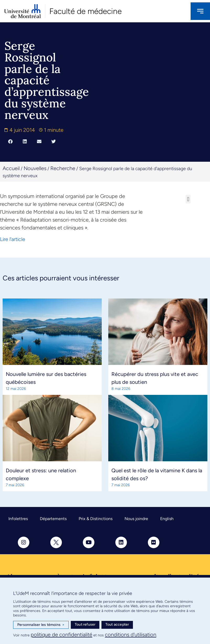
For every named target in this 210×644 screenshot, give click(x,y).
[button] (10, 142)
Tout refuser (85, 624)
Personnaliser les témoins (41, 625)
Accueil (11, 168)
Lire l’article (13, 239)
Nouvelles (35, 168)
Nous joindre (136, 519)
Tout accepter (117, 624)
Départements (53, 519)
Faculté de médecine (85, 11)
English (167, 519)
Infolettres (18, 519)
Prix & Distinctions (96, 519)
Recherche (63, 168)
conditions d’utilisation (131, 635)
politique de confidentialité (61, 635)
